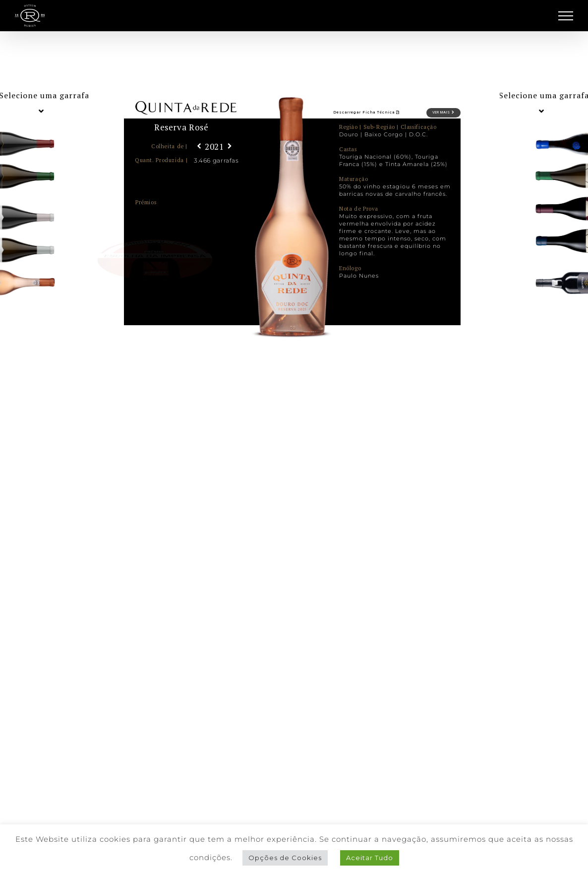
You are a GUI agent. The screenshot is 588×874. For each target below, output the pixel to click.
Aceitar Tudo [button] (370, 858)
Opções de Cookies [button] (285, 858)
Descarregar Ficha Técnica (366, 112)
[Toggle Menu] (566, 16)
